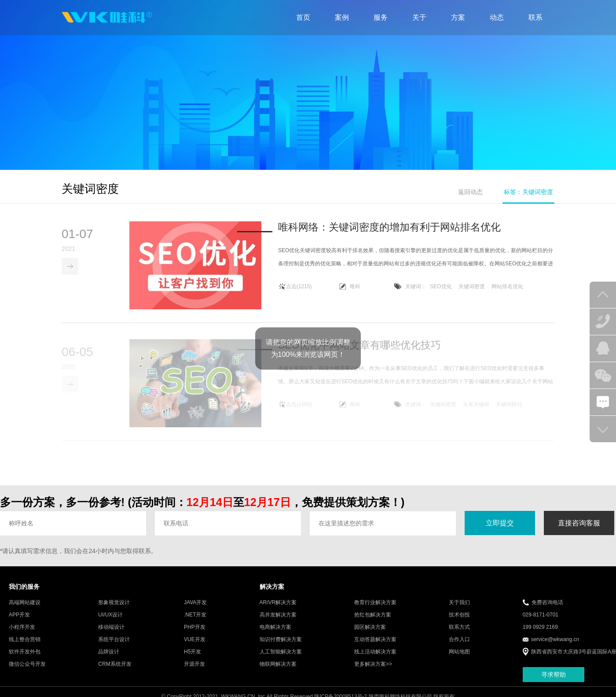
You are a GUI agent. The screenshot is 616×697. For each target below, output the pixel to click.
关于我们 (459, 609)
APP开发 (19, 622)
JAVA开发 (195, 609)
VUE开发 (195, 646)
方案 (458, 17)
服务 (381, 17)
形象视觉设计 (114, 609)
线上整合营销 (25, 646)
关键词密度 (472, 287)
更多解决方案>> (373, 671)
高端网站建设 (25, 609)
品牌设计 (109, 659)
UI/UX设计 (110, 622)
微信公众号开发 (27, 671)
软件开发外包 (25, 659)
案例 (342, 17)
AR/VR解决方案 (278, 609)
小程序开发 (22, 634)
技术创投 (459, 622)
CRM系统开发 (115, 671)
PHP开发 (195, 634)
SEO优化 (441, 287)
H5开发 (192, 659)
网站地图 (459, 659)
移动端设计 (111, 634)
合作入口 (459, 646)
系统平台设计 (114, 646)
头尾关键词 (476, 411)
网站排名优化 (507, 287)
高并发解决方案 (278, 622)
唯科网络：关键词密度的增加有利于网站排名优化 (389, 228)
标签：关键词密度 (528, 192)
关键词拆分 (509, 411)
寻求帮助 (554, 681)
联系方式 (459, 634)
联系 (535, 17)
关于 (419, 17)
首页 (303, 17)
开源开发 (194, 671)
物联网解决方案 (278, 671)
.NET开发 (195, 622)
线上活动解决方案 (375, 659)
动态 (497, 17)
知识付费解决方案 (281, 646)
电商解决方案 (275, 634)
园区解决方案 (370, 634)
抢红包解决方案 (373, 622)
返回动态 (470, 192)
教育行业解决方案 (375, 609)
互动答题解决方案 (375, 646)
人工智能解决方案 (281, 659)
